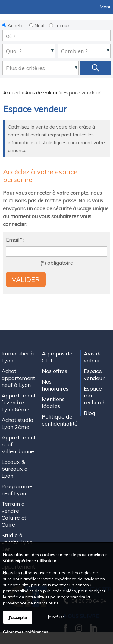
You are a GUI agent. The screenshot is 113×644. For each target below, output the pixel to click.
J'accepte (18, 617)
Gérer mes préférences (26, 632)
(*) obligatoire (57, 263)
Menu (105, 7)
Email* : (15, 240)
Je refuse (56, 617)
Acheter (14, 25)
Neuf (37, 25)
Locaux (60, 25)
